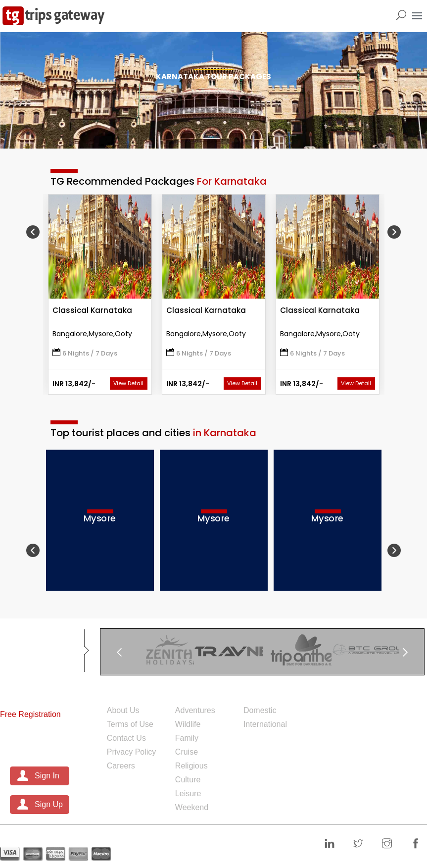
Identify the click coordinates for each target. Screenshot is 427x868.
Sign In (47, 776)
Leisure (188, 793)
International (265, 724)
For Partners (31, 691)
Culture (188, 780)
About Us (123, 710)
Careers (121, 766)
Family (187, 738)
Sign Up (49, 804)
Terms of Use (130, 724)
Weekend (192, 807)
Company (132, 691)
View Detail (128, 383)
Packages (268, 691)
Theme (193, 691)
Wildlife (188, 724)
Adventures (195, 710)
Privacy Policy (132, 752)
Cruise (187, 752)
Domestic (260, 710)
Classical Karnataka (92, 310)
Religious (191, 766)
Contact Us (126, 738)
